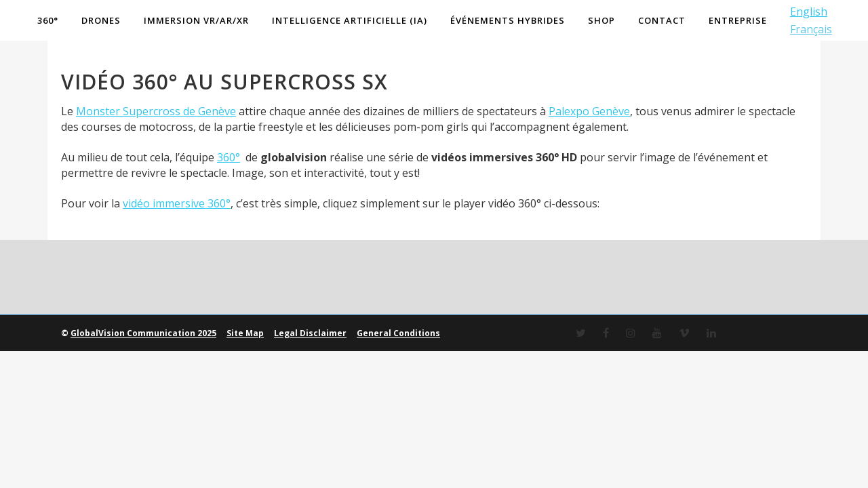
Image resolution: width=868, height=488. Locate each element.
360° (229, 198)
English (803, 12)
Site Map (245, 374)
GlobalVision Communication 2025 (143, 374)
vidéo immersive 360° (177, 244)
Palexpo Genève (589, 152)
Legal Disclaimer (310, 374)
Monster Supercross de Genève (156, 152)
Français (805, 29)
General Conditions (398, 374)
